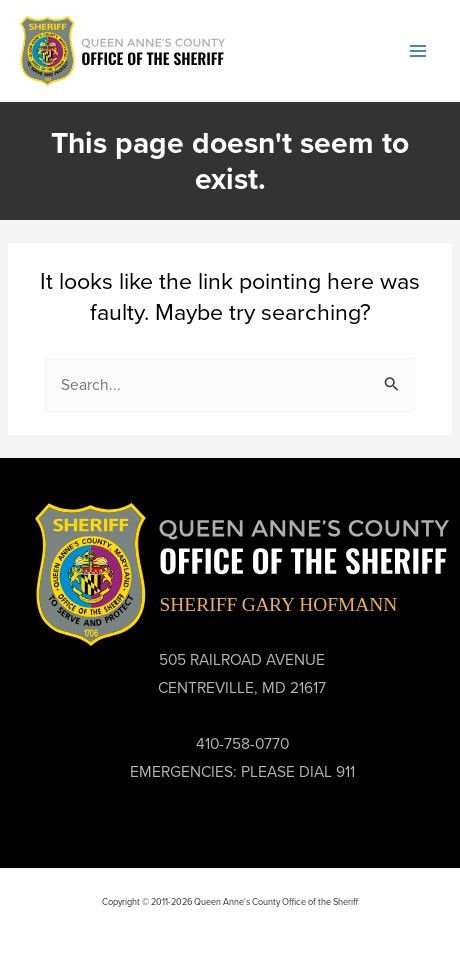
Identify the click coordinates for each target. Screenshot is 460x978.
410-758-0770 (242, 743)
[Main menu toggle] (418, 50)
